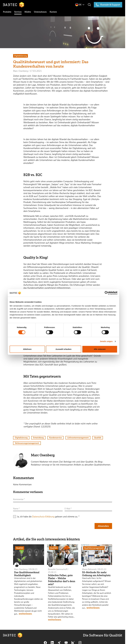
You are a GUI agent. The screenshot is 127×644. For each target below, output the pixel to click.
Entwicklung (38, 438)
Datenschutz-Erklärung (43, 517)
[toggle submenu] (7, 12)
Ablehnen (27, 349)
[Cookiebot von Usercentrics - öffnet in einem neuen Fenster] (107, 293)
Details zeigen (106, 341)
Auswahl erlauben (63, 349)
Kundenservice (55, 438)
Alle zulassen (100, 349)
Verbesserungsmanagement (27, 443)
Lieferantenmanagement (78, 438)
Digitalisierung (21, 438)
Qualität (98, 438)
